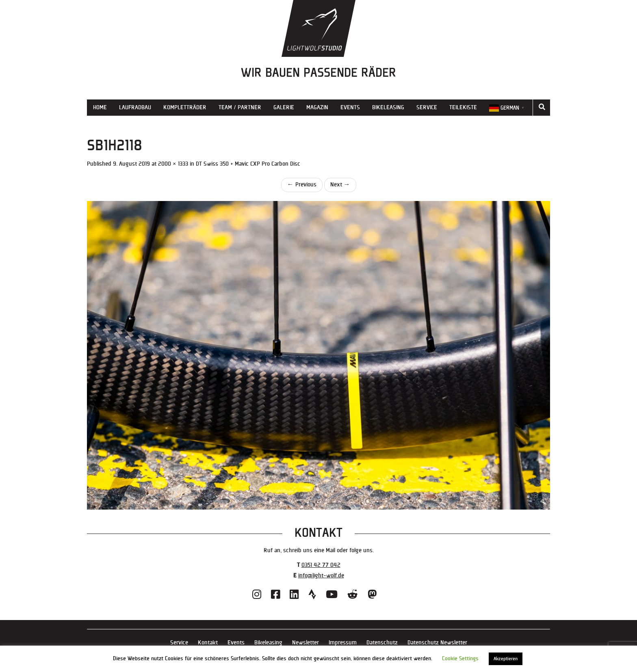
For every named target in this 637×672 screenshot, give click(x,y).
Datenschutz (382, 643)
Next (340, 185)
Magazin (317, 107)
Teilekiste (463, 107)
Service (427, 107)
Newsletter (305, 643)
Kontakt (208, 643)
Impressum (343, 643)
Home (100, 107)
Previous (302, 185)
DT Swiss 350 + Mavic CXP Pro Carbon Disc (248, 164)
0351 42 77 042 (321, 565)
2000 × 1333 (173, 164)
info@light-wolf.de (321, 576)
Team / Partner (240, 107)
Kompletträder (185, 107)
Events (350, 107)
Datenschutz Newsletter (437, 643)
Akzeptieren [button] (506, 659)
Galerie (284, 107)
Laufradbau (135, 107)
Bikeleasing (388, 107)
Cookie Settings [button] (460, 659)
